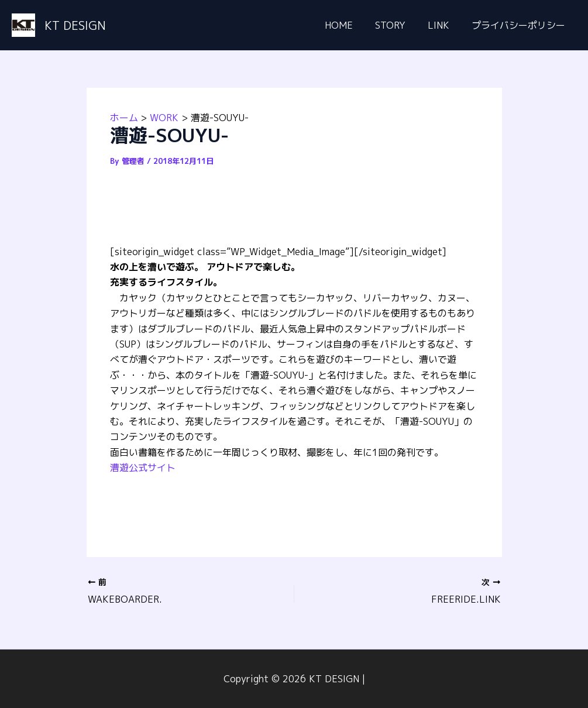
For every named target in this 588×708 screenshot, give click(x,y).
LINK (444, 25)
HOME (351, 25)
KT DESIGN (75, 25)
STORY (399, 25)
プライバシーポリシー (520, 25)
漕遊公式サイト (143, 468)
